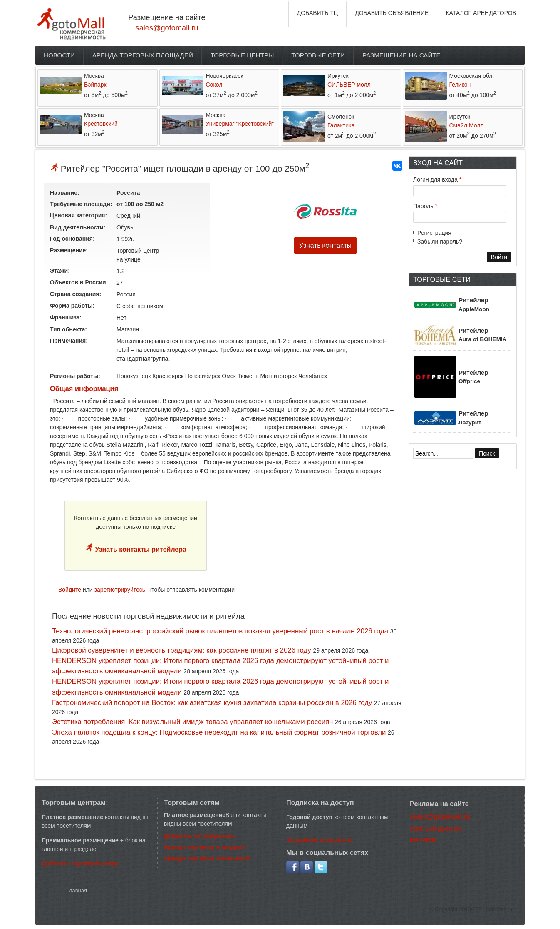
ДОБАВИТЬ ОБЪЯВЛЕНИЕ (392, 13)
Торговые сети (318, 55)
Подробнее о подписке (319, 840)
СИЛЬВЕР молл (349, 85)
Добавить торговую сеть (200, 836)
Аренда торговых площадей (143, 55)
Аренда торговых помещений (207, 858)
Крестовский (101, 124)
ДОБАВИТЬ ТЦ (318, 13)
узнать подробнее (436, 829)
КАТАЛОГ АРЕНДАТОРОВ (481, 13)
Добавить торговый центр (80, 863)
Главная (77, 890)
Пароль (425, 206)
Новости (59, 55)
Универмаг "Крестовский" (240, 124)
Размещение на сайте (401, 55)
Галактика (341, 125)
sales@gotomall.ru (167, 28)
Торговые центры (242, 55)
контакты (423, 839)
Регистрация (434, 233)
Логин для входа (437, 179)
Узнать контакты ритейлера (140, 549)
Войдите (70, 590)
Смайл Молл (467, 125)
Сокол (214, 85)
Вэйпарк (95, 85)
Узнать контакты (325, 245)
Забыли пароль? (440, 242)
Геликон (460, 85)
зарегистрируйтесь (120, 590)
